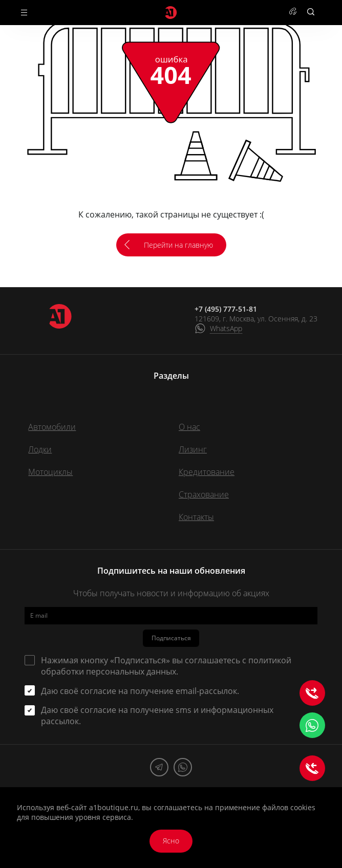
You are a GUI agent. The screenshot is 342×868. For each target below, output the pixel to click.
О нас (189, 427)
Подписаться (171, 638)
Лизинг (193, 449)
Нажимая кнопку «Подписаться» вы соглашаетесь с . (166, 666)
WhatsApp (226, 328)
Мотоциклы (50, 472)
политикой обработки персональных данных (166, 666)
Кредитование (207, 472)
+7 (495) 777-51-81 (226, 309)
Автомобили (52, 427)
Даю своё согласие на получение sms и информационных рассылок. (157, 715)
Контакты (196, 517)
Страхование (204, 494)
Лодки (40, 449)
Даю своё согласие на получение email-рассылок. (140, 691)
